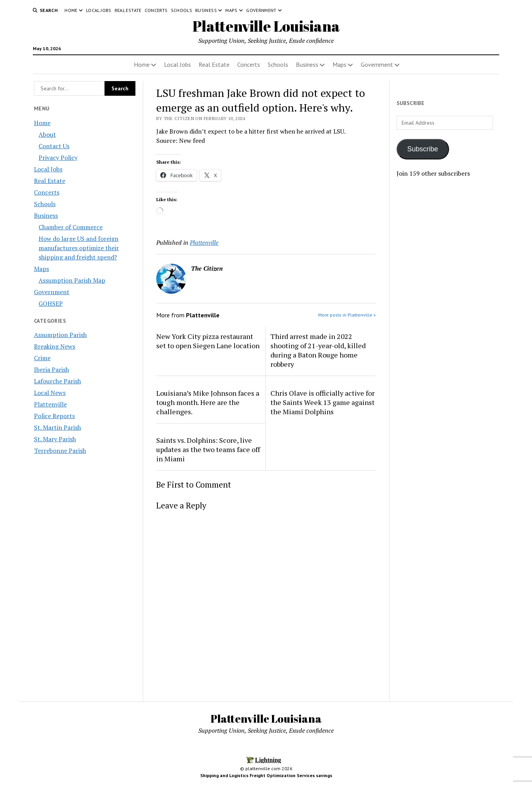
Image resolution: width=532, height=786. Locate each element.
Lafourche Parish (57, 381)
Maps (231, 10)
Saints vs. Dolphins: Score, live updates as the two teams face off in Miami (208, 449)
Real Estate (128, 10)
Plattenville (50, 404)
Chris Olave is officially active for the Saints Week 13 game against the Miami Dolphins (323, 402)
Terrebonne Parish (60, 451)
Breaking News (55, 346)
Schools (182, 10)
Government (261, 10)
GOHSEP (51, 303)
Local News (50, 393)
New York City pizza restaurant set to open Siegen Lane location (208, 341)
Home (71, 10)
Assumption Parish (60, 335)
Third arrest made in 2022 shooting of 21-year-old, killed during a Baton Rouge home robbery (318, 350)
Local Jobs (99, 10)
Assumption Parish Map (72, 280)
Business (206, 10)
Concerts (156, 10)
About (47, 134)
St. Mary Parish (55, 439)
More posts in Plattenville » (347, 315)
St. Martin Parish (57, 427)
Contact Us (54, 146)
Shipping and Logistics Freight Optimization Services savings (266, 775)
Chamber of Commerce (71, 227)
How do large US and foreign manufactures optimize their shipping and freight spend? (79, 248)
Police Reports (54, 416)
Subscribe (423, 149)
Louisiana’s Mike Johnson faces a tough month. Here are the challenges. (208, 402)
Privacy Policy (58, 158)
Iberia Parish (52, 369)
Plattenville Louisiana (266, 26)
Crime (42, 358)
